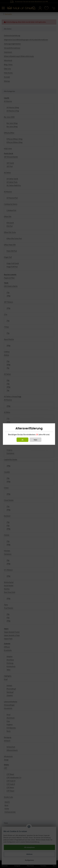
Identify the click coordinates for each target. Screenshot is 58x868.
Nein (36, 440)
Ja (22, 440)
